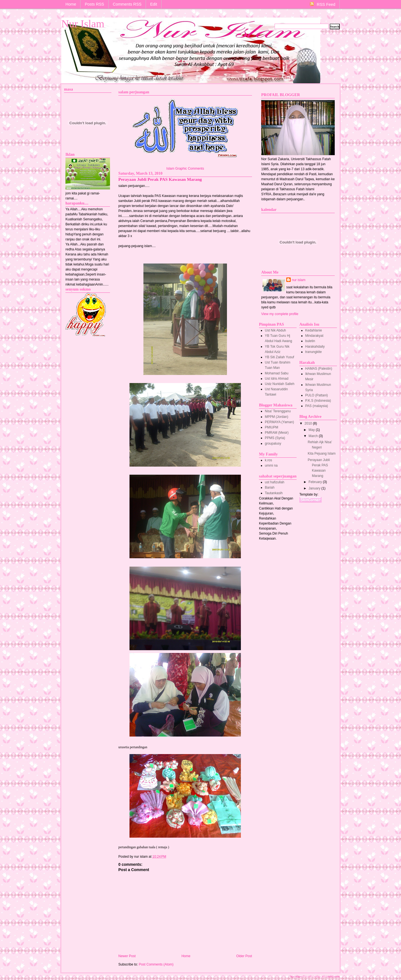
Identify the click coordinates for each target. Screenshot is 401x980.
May (312, 430)
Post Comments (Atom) (156, 964)
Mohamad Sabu (277, 373)
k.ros (268, 460)
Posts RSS (94, 4)
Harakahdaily (315, 347)
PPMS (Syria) (275, 438)
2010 (309, 423)
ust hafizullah (275, 482)
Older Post (244, 956)
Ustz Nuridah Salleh (280, 384)
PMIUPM (272, 427)
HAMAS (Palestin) (319, 369)
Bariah (270, 487)
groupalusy (273, 443)
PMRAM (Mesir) (277, 433)
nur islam (299, 280)
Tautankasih (274, 493)
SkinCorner (333, 977)
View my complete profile (280, 314)
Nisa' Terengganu (278, 411)
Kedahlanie (314, 330)
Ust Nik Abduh (275, 330)
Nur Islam (83, 24)
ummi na (271, 465)
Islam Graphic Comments (185, 169)
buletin (310, 341)
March (314, 436)
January (315, 488)
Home (71, 4)
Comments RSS (127, 4)
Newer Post (127, 956)
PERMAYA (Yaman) (279, 422)
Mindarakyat (314, 336)
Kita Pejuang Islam (322, 454)
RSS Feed (323, 4)
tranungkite (313, 352)
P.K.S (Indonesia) (318, 401)
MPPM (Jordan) (277, 417)
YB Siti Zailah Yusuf (279, 357)
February (316, 482)
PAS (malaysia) (317, 406)
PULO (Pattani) (316, 395)
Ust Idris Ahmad (277, 379)
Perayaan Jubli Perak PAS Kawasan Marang (160, 179)
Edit (154, 4)
